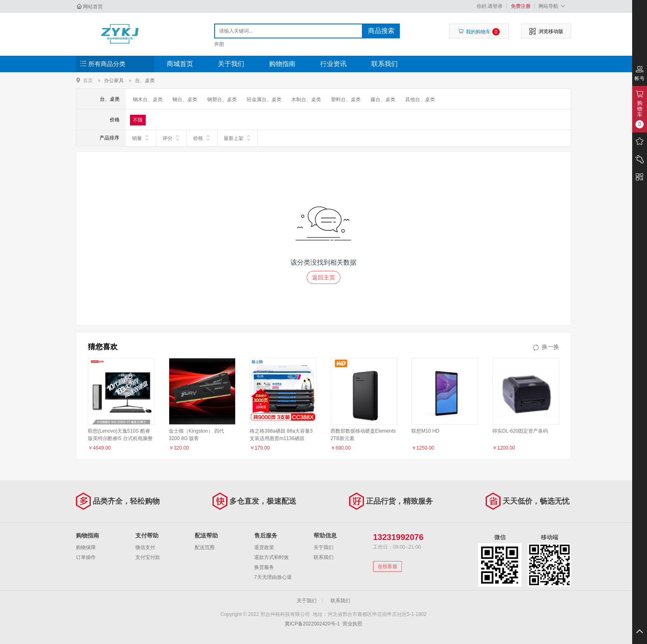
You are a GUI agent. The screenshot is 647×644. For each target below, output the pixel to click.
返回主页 (323, 277)
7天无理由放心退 (273, 577)
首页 (88, 80)
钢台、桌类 (185, 99)
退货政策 (264, 547)
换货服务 (264, 567)
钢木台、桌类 (148, 99)
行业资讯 (333, 64)
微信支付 (145, 547)
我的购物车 (479, 32)
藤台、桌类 (383, 99)
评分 (171, 138)
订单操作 (86, 557)
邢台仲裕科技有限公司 (120, 34)
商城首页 (180, 64)
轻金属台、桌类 (264, 99)
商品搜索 (381, 31)
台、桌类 (145, 80)
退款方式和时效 (272, 557)
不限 (138, 120)
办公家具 (114, 80)
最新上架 (237, 138)
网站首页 (93, 7)
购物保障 (86, 547)
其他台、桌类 (420, 99)
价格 (202, 138)
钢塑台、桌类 (222, 99)
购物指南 (282, 64)
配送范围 (205, 547)
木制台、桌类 (306, 99)
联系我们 (385, 64)
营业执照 (352, 624)
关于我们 (231, 64)
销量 (141, 138)
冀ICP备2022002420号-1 (312, 624)
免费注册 (521, 6)
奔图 (219, 44)
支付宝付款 (148, 557)
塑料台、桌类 (346, 99)
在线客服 (387, 566)
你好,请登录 (490, 6)
